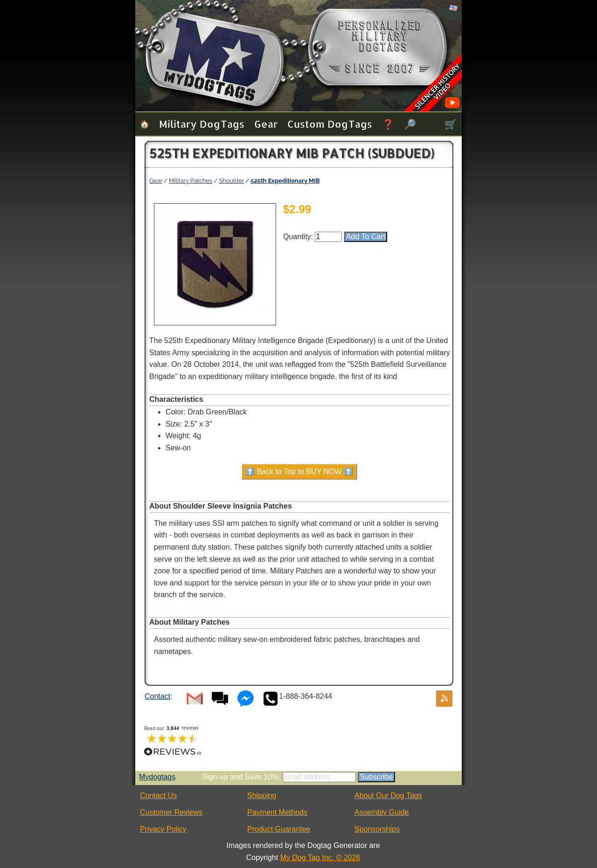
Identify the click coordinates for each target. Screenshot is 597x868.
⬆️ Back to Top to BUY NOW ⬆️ (299, 472)
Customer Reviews (171, 812)
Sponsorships (377, 829)
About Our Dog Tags (388, 796)
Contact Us (158, 796)
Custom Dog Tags (330, 124)
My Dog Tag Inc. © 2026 (320, 858)
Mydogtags (157, 777)
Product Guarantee (279, 829)
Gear (266, 124)
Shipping (262, 796)
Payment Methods (277, 812)
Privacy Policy (163, 829)
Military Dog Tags (202, 124)
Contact (157, 696)
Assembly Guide (382, 812)
